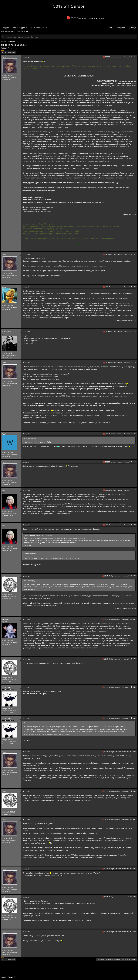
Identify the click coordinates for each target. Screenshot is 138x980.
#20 (134, 932)
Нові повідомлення (8, 31)
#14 (134, 718)
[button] (27, 28)
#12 (134, 659)
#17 (134, 819)
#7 (135, 462)
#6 (135, 434)
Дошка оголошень (37, 28)
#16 (134, 791)
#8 (135, 490)
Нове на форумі (18, 28)
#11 (134, 619)
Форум (6, 28)
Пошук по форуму (22, 31)
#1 (135, 57)
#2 (135, 254)
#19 (134, 897)
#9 (135, 525)
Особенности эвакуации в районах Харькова (20, 37)
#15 (134, 752)
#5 (135, 362)
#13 (134, 687)
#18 (134, 869)
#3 (135, 287)
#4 (135, 331)
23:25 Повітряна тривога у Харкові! (88, 18)
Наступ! (11, 52)
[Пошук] (132, 28)
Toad (5, 48)
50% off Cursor (69, 6)
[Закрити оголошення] (135, 37)
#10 (134, 576)
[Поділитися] (132, 57)
